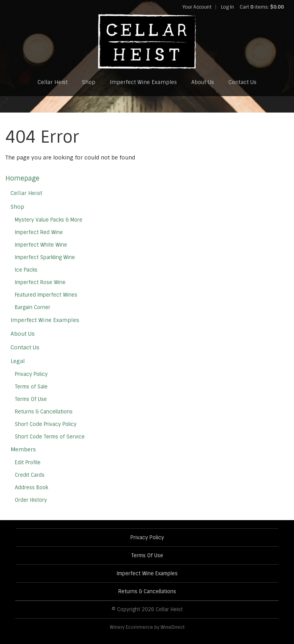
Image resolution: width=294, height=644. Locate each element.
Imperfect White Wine (41, 245)
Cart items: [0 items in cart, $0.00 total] (262, 7)
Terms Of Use (31, 399)
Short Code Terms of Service (50, 437)
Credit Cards (30, 475)
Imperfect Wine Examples (143, 82)
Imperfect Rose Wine (40, 282)
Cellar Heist (53, 82)
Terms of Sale (31, 387)
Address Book (31, 487)
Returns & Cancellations (44, 412)
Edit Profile (28, 462)
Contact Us (242, 82)
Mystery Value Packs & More (49, 220)
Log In (227, 7)
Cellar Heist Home (147, 41)
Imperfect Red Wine (39, 232)
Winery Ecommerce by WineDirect (147, 627)
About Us (203, 82)
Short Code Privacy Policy (46, 424)
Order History (31, 500)
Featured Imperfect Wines (46, 295)
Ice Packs (26, 270)
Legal (18, 361)
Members (23, 449)
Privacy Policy (31, 374)
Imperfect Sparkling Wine (45, 257)
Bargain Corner (33, 307)
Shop (89, 82)
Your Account (197, 7)
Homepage (22, 178)
